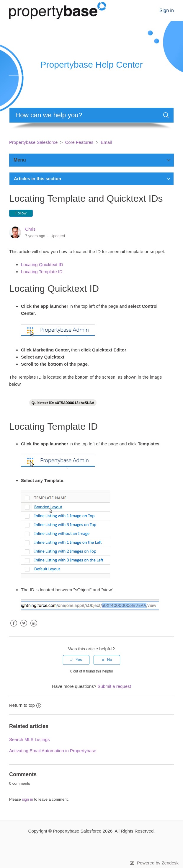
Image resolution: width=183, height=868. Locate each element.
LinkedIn (34, 628)
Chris (30, 229)
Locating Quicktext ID (42, 264)
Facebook (14, 628)
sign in (27, 799)
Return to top (25, 705)
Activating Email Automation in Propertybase (53, 751)
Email (106, 142)
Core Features (79, 142)
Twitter (24, 628)
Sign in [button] (167, 10)
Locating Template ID (42, 272)
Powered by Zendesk (158, 863)
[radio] (76, 660)
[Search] (91, 115)
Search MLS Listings (30, 739)
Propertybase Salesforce (33, 142)
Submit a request (114, 686)
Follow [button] (21, 213)
